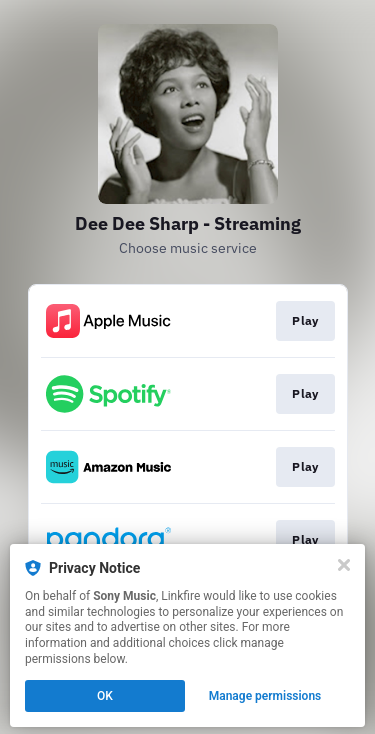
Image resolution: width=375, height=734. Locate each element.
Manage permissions (265, 696)
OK (105, 696)
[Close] (344, 565)
